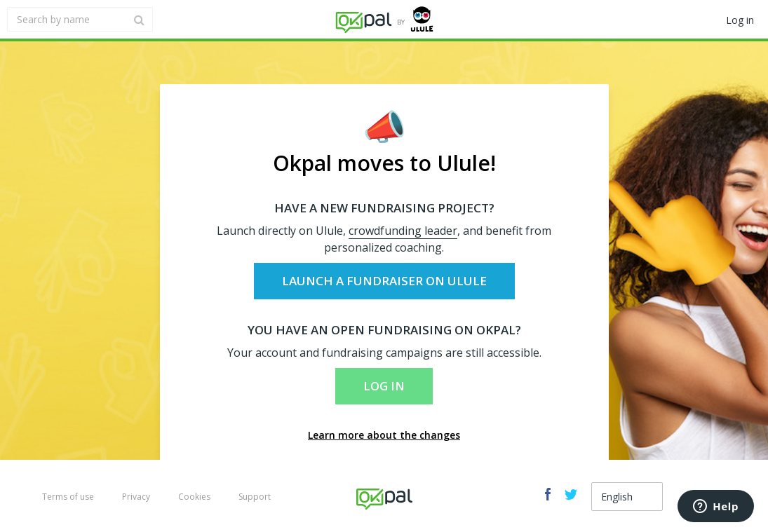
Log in (384, 386)
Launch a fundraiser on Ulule (384, 281)
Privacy (136, 497)
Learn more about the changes (384, 435)
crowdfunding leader (403, 231)
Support (255, 497)
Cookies (194, 497)
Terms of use (68, 497)
